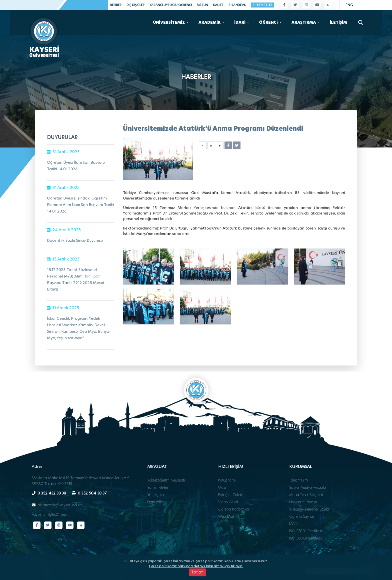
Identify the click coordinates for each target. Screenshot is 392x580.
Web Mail (226, 503)
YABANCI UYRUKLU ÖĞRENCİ (171, 5)
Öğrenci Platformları (234, 496)
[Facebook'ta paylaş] (228, 145)
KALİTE (218, 5)
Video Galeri (228, 489)
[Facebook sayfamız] (284, 5)
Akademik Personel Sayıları (310, 496)
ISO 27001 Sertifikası (305, 518)
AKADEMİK (210, 21)
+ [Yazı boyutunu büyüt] (220, 146)
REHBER (116, 5)
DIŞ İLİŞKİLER (135, 5)
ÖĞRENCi (269, 21)
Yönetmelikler (158, 474)
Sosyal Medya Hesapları (308, 474)
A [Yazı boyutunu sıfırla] (211, 146)
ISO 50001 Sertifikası (306, 525)
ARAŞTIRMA (304, 21)
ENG (349, 5)
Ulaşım (223, 474)
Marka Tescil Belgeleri (306, 481)
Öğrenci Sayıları (302, 503)
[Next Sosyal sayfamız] (328, 5)
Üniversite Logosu (303, 489)
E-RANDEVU (237, 5)
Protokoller (155, 489)
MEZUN (202, 5)
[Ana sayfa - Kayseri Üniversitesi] (44, 35)
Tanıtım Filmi (299, 467)
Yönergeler (156, 481)
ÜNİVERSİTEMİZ (169, 21)
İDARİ (240, 21)
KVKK (293, 510)
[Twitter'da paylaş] (237, 145)
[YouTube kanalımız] (317, 5)
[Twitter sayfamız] (295, 5)
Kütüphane (227, 467)
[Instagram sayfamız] (306, 5)
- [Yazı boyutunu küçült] (203, 146)
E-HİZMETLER (262, 5)
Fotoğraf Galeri (230, 481)
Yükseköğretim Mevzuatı (166, 467)
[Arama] (361, 21)
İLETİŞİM (338, 21)
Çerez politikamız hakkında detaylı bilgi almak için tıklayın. (196, 576)
